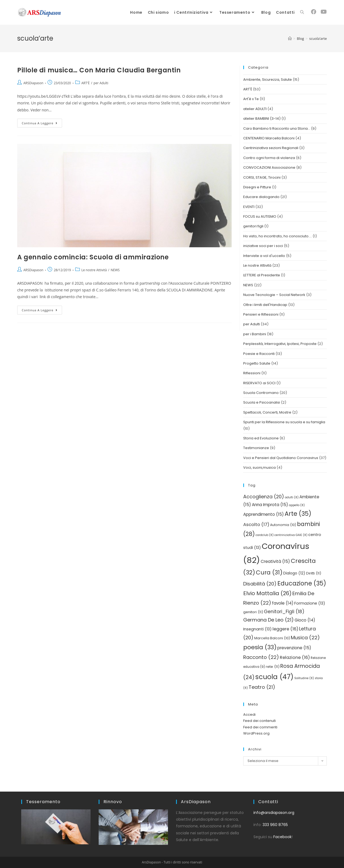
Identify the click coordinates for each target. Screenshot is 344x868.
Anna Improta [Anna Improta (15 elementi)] (270, 505)
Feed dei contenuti (259, 721)
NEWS (115, 270)
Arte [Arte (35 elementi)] (298, 514)
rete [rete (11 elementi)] (273, 667)
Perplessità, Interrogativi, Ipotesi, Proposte (280, 344)
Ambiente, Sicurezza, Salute (268, 80)
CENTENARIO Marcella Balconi (269, 138)
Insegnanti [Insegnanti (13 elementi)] (257, 629)
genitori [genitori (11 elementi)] (253, 612)
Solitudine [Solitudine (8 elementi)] (304, 678)
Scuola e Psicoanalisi (262, 402)
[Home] (290, 38)
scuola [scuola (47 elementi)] (274, 677)
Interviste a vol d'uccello (264, 256)
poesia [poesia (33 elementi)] (260, 647)
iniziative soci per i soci (263, 246)
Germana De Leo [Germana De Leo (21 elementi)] (268, 620)
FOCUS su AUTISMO (260, 216)
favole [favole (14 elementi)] (283, 603)
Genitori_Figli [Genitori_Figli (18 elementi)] (284, 612)
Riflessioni (252, 373)
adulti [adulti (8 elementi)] (292, 497)
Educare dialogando (261, 197)
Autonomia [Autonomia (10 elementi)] (283, 525)
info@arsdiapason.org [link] (274, 813)
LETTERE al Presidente (262, 275)
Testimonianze (256, 448)
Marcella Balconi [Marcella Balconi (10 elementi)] (272, 638)
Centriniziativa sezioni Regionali (271, 148)
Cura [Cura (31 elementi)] (269, 572)
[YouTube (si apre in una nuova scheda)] (324, 12)
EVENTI (249, 207)
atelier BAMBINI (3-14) (262, 119)
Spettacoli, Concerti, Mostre (267, 412)
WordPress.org (256, 733)
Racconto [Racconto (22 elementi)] (261, 657)
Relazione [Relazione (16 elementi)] (295, 657)
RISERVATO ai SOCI (259, 383)
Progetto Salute (257, 363)
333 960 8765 (275, 825)
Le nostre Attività (94, 270)
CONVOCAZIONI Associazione (269, 167)
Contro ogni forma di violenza (269, 158)
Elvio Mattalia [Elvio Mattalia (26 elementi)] (267, 593)
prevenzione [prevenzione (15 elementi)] (294, 648)
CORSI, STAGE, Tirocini (262, 177)
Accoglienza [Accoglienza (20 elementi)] (264, 497)
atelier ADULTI (255, 109)
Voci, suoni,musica (259, 467)
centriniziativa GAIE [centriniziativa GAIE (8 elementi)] (291, 535)
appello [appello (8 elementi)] (297, 505)
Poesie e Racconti (259, 354)
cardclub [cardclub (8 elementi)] (265, 535)
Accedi (249, 714)
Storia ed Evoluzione (261, 438)
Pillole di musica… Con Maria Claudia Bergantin (99, 70)
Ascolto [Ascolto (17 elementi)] (256, 525)
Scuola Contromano (261, 393)
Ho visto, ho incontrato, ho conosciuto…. (277, 236)
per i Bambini (255, 334)
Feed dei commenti (260, 727)
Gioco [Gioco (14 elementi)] (305, 620)
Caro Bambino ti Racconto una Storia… (277, 128)
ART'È (86, 83)
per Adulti (101, 83)
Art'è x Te (251, 99)
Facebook (282, 837)
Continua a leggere (42, 122)
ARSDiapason (33, 83)
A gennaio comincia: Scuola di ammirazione (93, 257)
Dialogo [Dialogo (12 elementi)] (294, 573)
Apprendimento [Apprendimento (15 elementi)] (264, 514)
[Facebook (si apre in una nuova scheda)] (314, 12)
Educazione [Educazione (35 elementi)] (302, 583)
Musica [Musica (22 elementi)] (305, 638)
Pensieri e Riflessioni (261, 314)
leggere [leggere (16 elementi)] (285, 629)
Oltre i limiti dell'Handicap (265, 305)
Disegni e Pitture (257, 187)
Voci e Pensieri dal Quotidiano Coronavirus (281, 458)
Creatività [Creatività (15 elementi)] (275, 561)
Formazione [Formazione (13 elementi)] (310, 603)
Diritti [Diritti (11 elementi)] (314, 573)
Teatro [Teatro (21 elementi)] (262, 687)
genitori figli (253, 226)
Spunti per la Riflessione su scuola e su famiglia (284, 422)
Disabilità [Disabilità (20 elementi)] (260, 584)
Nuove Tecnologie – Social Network (274, 295)
